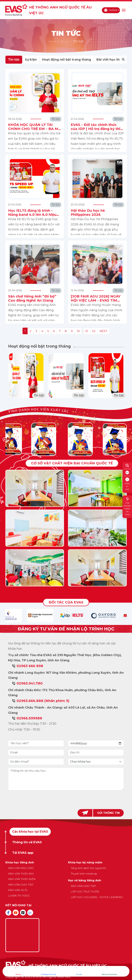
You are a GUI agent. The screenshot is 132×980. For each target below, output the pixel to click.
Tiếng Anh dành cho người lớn (88, 868)
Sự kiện (31, 60)
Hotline (111, 10)
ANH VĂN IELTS (18, 890)
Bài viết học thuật (111, 60)
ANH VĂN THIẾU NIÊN (22, 879)
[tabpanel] (66, 882)
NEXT (104, 331)
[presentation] (66, 800)
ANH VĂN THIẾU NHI (21, 874)
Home (52, 41)
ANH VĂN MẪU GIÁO (21, 868)
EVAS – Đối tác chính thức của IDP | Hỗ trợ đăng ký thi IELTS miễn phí (96, 129)
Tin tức (65, 41)
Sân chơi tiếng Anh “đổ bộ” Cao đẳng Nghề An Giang (32, 298)
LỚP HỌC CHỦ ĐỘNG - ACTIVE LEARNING (97, 897)
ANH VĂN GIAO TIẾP (21, 885)
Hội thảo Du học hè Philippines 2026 (88, 213)
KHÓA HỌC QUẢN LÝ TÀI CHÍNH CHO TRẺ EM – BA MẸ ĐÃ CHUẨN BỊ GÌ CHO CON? (34, 129)
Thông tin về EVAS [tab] (27, 842)
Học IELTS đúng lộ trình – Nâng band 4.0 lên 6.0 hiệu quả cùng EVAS (32, 215)
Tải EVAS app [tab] (23, 853)
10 (78, 331)
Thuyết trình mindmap (84, 874)
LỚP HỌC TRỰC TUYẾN (85, 892)
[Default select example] (96, 762)
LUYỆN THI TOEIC (19, 896)
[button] (127, 439)
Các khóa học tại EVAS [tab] (30, 832)
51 (87, 331)
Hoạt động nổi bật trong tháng (67, 60)
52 (94, 331)
